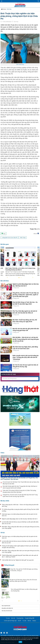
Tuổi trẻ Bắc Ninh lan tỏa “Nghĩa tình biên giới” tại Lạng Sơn (18, 560)
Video (2, 453)
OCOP (19, 621)
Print (3, 234)
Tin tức (8, 618)
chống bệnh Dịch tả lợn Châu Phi (10, 238)
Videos (34, 621)
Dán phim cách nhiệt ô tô (7, 608)
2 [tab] (21, 278)
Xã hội (3, 533)
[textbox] (20, 379)
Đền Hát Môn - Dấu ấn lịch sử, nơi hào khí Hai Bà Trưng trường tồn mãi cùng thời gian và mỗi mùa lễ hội (26, 339)
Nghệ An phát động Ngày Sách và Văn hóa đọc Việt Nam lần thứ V (20, 519)
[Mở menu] (2, 1)
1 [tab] (19, 278)
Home (4, 9)
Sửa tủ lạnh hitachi (6, 606)
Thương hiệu (20, 618)
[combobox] (20, 379)
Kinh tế (13, 618)
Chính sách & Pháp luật (10, 621)
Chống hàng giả (9, 565)
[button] (38, 1)
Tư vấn (24, 621)
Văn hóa (9, 9)
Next (33, 277)
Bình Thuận (23, 238)
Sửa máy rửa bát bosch (7, 611)
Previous (7, 277)
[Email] (7, 633)
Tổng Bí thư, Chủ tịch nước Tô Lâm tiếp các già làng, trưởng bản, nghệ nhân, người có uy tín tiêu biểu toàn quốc (26, 295)
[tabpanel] (21, 262)
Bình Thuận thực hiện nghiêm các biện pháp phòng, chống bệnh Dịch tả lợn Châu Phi (19, 16)
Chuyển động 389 (30, 618)
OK (20, 642)
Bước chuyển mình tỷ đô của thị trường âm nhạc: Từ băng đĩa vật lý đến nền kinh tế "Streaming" (26, 357)
